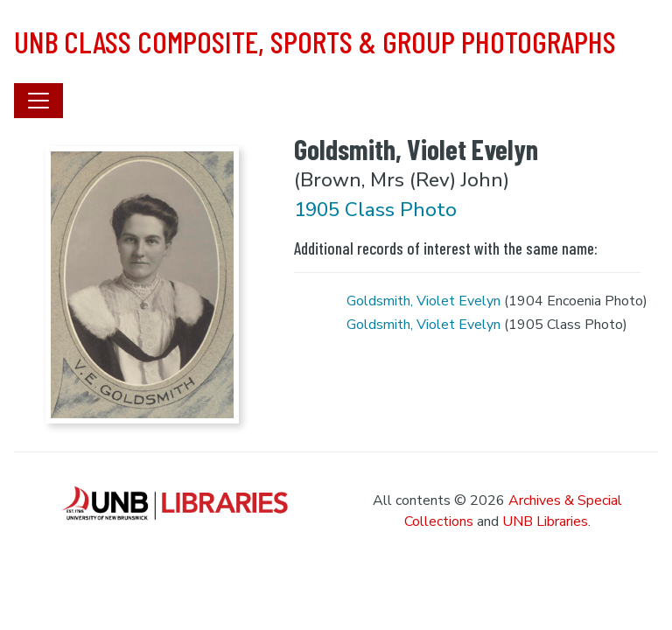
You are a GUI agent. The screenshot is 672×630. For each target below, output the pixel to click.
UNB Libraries (545, 521)
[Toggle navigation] (38, 101)
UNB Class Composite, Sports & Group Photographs (315, 41)
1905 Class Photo (375, 210)
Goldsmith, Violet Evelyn (423, 301)
